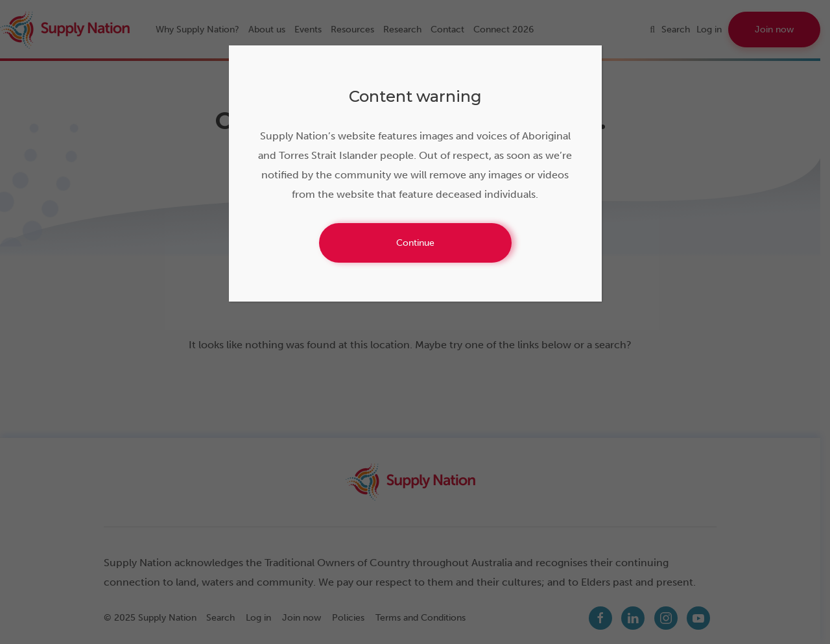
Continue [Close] (415, 243)
